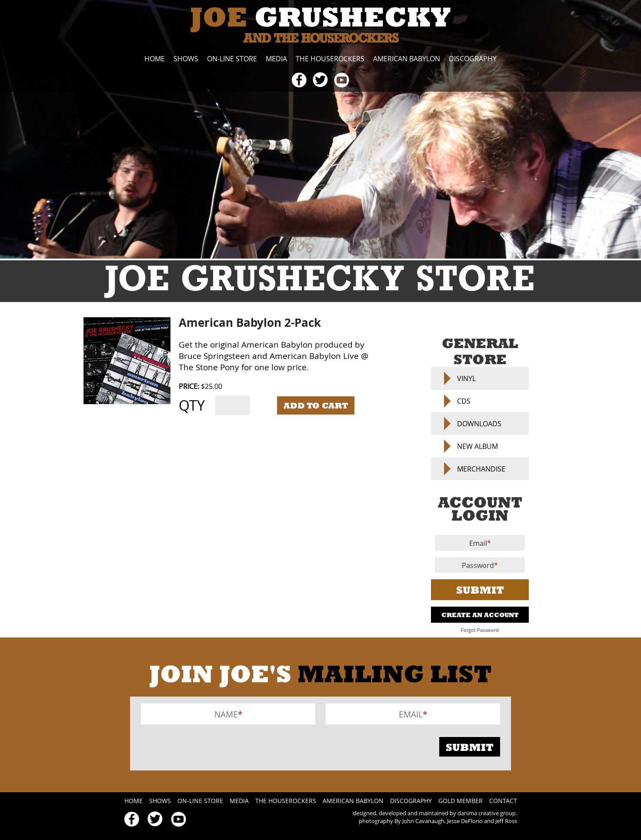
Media (276, 59)
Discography (473, 59)
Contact (503, 801)
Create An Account (480, 615)
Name (226, 714)
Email (478, 543)
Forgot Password (480, 630)
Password (478, 565)
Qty (192, 405)
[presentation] (207, 747)
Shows (186, 59)
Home (155, 59)
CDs (464, 401)
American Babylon (407, 59)
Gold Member (461, 801)
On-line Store (232, 59)
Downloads (479, 424)
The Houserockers (330, 59)
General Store (480, 351)
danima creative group (487, 813)
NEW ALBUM (477, 446)
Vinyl (466, 378)
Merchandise (481, 469)
